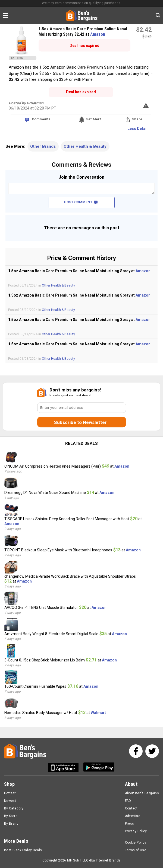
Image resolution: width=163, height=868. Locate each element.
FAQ (128, 801)
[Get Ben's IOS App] (65, 768)
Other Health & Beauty (85, 146)
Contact (131, 808)
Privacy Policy (136, 831)
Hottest (10, 793)
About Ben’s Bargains (142, 793)
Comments (41, 119)
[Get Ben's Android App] (99, 768)
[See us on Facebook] (136, 751)
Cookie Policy (136, 843)
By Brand (11, 824)
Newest (10, 801)
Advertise (133, 816)
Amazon (98, 34)
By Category (14, 808)
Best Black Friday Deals (23, 850)
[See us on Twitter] (152, 751)
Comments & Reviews (81, 165)
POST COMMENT (81, 202)
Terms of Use (136, 850)
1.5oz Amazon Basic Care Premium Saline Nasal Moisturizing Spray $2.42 (83, 32)
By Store (11, 816)
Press (130, 824)
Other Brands (43, 146)
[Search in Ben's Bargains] (158, 15)
